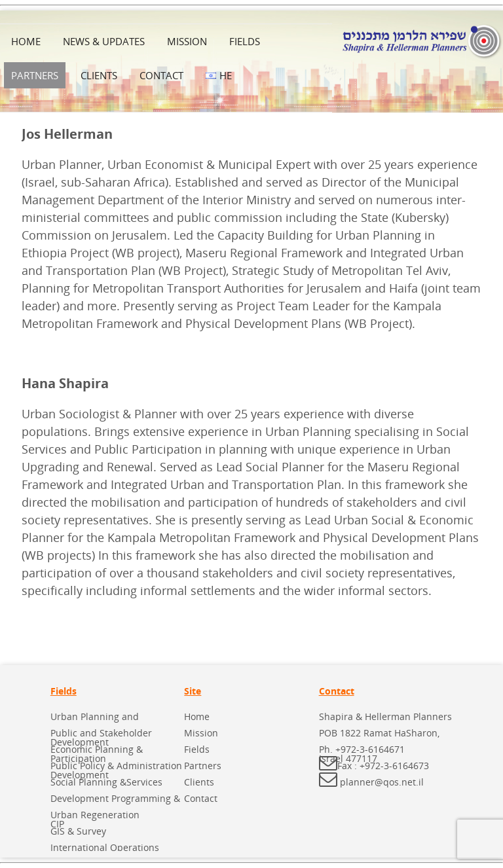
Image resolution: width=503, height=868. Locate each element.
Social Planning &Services (106, 782)
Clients (99, 75)
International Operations (105, 847)
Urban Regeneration (95, 815)
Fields (245, 41)
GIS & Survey (78, 831)
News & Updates (104, 41)
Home (26, 41)
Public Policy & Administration (116, 766)
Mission (187, 41)
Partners (35, 75)
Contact (161, 75)
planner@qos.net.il (382, 782)
